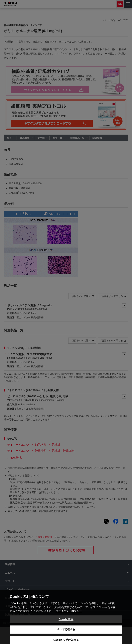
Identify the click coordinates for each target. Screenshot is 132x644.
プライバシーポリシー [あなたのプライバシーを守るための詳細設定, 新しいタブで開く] (69, 622)
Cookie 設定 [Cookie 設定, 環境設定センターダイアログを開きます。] (66, 630)
